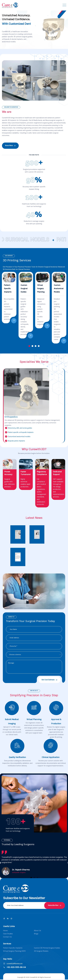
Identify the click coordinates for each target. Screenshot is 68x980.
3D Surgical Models (41, 951)
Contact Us (7, 937)
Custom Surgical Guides (24, 289)
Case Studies (8, 934)
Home (5, 931)
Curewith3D (34, 977)
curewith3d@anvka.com (15, 963)
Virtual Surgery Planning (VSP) (14, 951)
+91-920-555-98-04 (16, 967)
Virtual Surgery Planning (41, 289)
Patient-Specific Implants (8, 289)
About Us (38, 931)
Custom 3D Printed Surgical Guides (47, 948)
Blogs (36, 934)
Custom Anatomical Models (59, 289)
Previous (39, 30)
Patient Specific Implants (13, 948)
